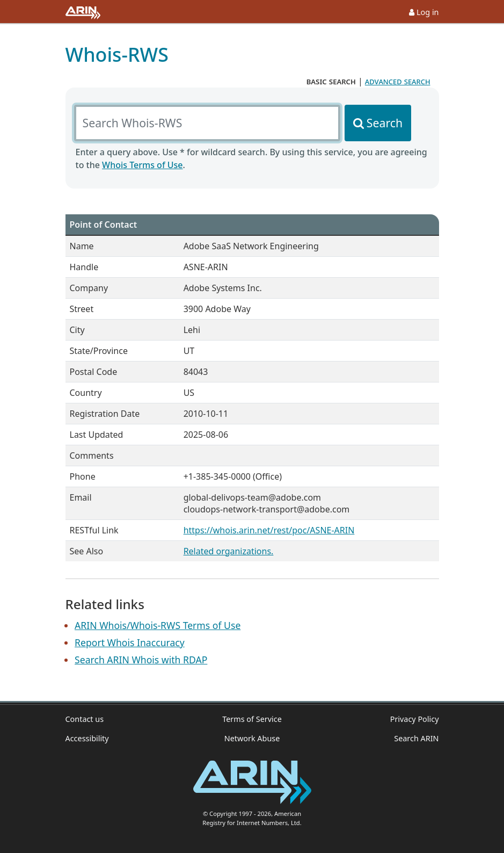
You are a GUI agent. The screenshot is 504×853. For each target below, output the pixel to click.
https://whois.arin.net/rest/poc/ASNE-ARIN (269, 530)
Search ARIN (416, 738)
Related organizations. (229, 551)
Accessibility (87, 738)
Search (385, 123)
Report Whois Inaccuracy (130, 642)
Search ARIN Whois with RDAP (141, 660)
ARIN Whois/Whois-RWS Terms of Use (158, 625)
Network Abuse (252, 738)
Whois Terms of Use (142, 165)
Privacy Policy (415, 719)
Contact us (85, 719)
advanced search (398, 81)
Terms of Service (252, 719)
